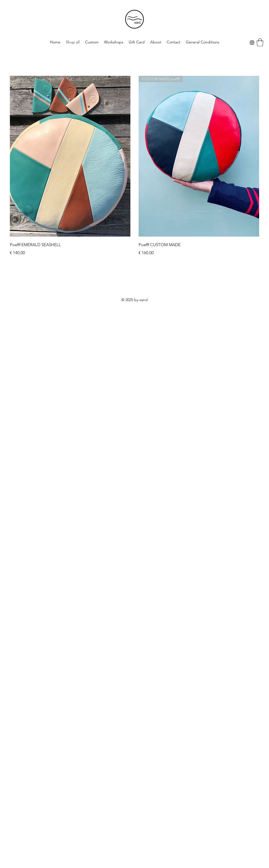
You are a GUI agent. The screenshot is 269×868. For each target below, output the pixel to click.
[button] (260, 42)
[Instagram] (252, 43)
